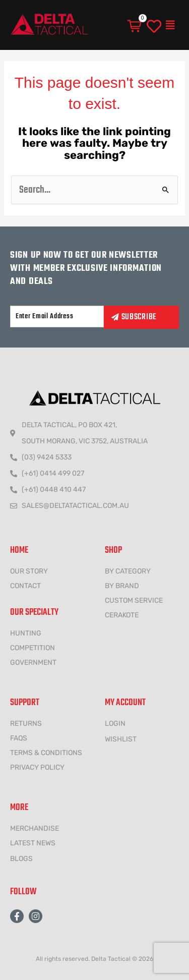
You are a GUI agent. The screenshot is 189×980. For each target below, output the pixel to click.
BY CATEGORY (128, 571)
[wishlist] (154, 27)
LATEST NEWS (33, 843)
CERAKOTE (122, 615)
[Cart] (135, 26)
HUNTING (26, 633)
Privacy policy (37, 767)
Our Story (29, 571)
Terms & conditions (46, 753)
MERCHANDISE (35, 828)
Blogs (21, 859)
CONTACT (25, 586)
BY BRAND (122, 586)
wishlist (121, 739)
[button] (170, 25)
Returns (26, 724)
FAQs (19, 738)
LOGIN (115, 724)
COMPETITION (33, 648)
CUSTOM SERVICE (134, 600)
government (33, 662)
